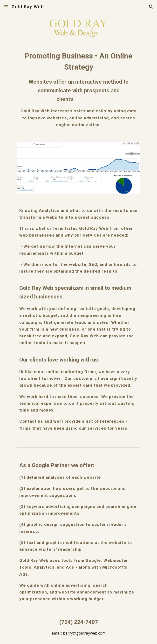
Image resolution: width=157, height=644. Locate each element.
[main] (78, 89)
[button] (6, 7)
